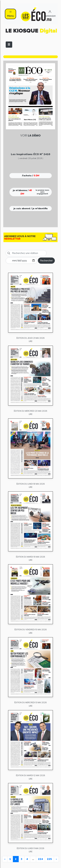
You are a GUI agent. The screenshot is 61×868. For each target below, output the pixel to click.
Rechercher (46, 261)
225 (49, 859)
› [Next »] (56, 859)
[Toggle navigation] (9, 45)
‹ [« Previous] (5, 859)
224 (41, 859)
